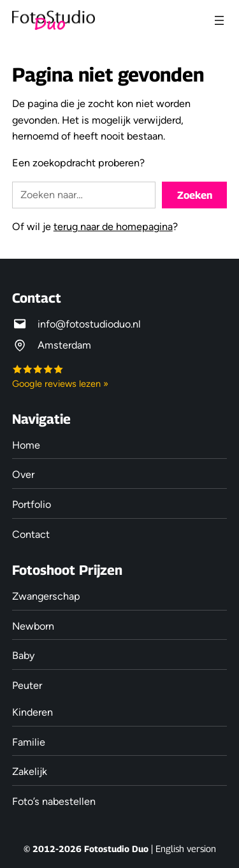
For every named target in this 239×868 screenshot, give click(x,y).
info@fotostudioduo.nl (89, 324)
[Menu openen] (219, 20)
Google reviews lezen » (60, 384)
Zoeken (195, 195)
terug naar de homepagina (113, 227)
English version (186, 849)
